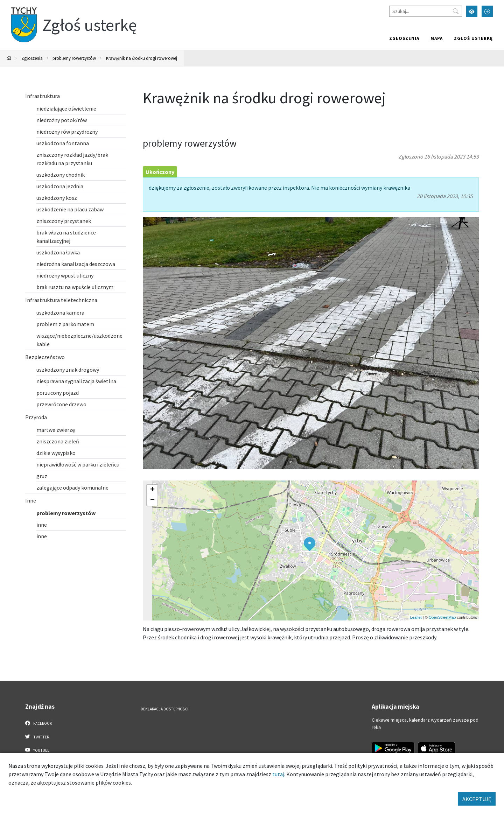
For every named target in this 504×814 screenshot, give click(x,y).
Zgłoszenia (404, 38)
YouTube (37, 750)
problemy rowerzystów (74, 58)
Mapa (437, 38)
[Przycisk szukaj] (456, 11)
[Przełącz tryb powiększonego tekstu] (487, 11)
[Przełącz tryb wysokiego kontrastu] (472, 11)
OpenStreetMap (442, 617)
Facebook (39, 723)
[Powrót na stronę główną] (9, 58)
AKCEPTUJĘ (477, 799)
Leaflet (416, 617)
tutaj (278, 774)
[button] (310, 544)
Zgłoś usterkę (473, 38)
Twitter (37, 737)
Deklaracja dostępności (164, 709)
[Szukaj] (426, 11)
